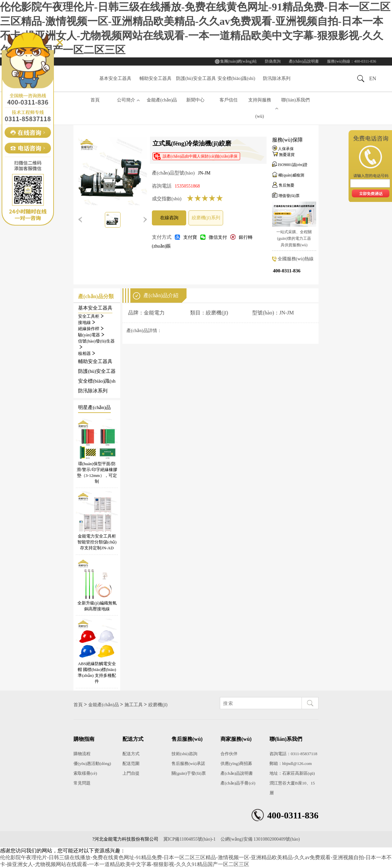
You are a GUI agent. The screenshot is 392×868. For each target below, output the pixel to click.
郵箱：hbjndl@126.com (291, 763)
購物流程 (82, 754)
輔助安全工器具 (155, 78)
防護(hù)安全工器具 (196, 78)
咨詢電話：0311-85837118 (293, 754)
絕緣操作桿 (91, 329)
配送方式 (131, 754)
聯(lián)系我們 (295, 100)
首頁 (95, 100)
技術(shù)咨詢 (184, 754)
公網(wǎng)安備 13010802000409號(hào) (260, 839)
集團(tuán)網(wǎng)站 (238, 61)
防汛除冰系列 (277, 78)
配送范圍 (131, 763)
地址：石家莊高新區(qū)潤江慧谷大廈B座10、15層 (292, 783)
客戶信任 (229, 100)
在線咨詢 (169, 218)
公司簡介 (126, 100)
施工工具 (134, 705)
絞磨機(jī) (158, 705)
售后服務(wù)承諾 (188, 763)
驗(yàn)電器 (91, 335)
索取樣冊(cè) (85, 773)
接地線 (87, 322)
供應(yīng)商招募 (236, 763)
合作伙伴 (229, 754)
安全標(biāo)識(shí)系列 (236, 84)
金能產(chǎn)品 (162, 100)
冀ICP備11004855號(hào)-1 (189, 839)
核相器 (87, 353)
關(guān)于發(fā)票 (189, 773)
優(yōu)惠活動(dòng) (92, 763)
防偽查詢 (273, 61)
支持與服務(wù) (260, 108)
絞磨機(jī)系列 (206, 218)
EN (373, 78)
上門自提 (131, 773)
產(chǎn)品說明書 (304, 61)
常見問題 (82, 783)
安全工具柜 (91, 316)
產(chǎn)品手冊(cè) (238, 783)
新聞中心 (195, 100)
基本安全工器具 (115, 78)
